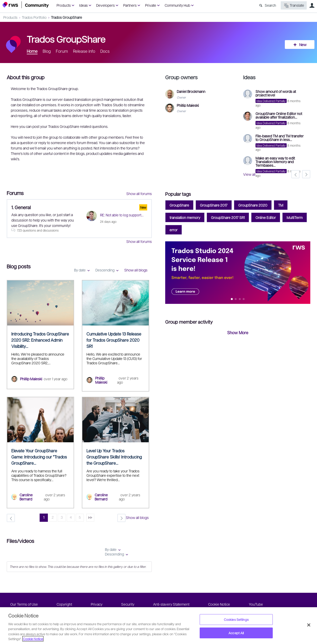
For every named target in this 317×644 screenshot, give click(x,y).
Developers (105, 5)
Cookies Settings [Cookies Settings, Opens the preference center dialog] (236, 619)
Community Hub (177, 5)
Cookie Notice (219, 604)
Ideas (83, 5)
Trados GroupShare (67, 17)
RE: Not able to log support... (122, 215)
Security (128, 604)
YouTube (256, 604)
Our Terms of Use (24, 604)
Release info (84, 51)
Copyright (64, 604)
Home (32, 51)
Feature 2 (240, 299)
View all (249, 174)
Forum (62, 51)
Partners (130, 5)
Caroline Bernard (26, 497)
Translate (294, 6)
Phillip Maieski (31, 379)
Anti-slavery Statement (171, 604)
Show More (238, 333)
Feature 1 (236, 299)
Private (151, 5)
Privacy (97, 604)
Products (64, 5)
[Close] (309, 625)
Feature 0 (232, 299)
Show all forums (139, 193)
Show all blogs (136, 270)
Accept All (236, 633)
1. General (21, 207)
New (303, 45)
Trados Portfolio (34, 17)
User (312, 5)
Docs (105, 51)
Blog (47, 51)
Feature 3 (244, 299)
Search (270, 5)
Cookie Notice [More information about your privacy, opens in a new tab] (33, 639)
